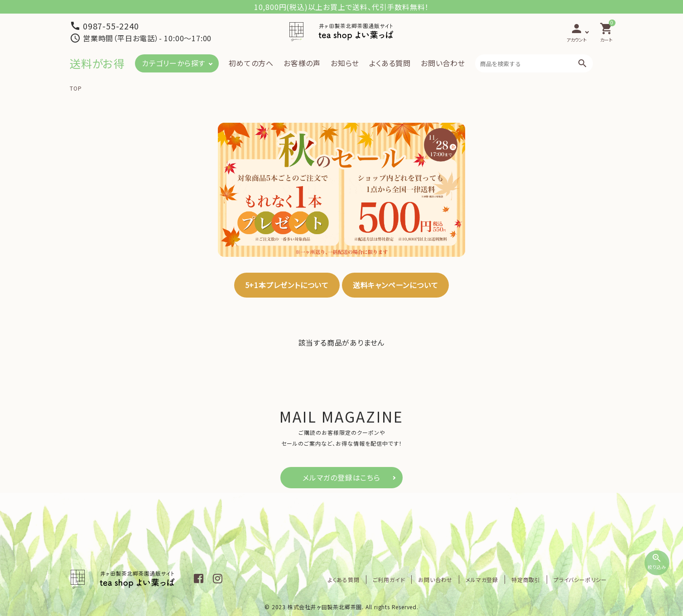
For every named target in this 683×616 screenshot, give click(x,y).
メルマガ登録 (482, 580)
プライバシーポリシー (580, 580)
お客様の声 (302, 63)
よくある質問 (390, 63)
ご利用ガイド (389, 580)
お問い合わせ (443, 63)
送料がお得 (97, 63)
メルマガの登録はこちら (341, 477)
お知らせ (345, 63)
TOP (76, 88)
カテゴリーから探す (173, 63)
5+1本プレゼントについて (287, 285)
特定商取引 (526, 580)
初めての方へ (251, 63)
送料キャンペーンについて (396, 285)
